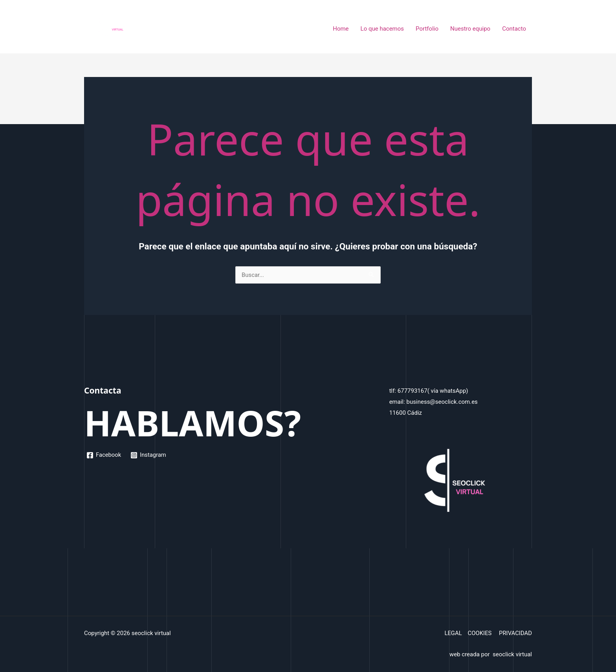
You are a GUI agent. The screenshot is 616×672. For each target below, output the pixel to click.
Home (341, 29)
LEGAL (453, 633)
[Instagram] (149, 455)
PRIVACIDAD (515, 633)
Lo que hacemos (382, 29)
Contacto (514, 29)
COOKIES (479, 633)
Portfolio (427, 29)
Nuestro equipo (470, 29)
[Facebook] (104, 455)
